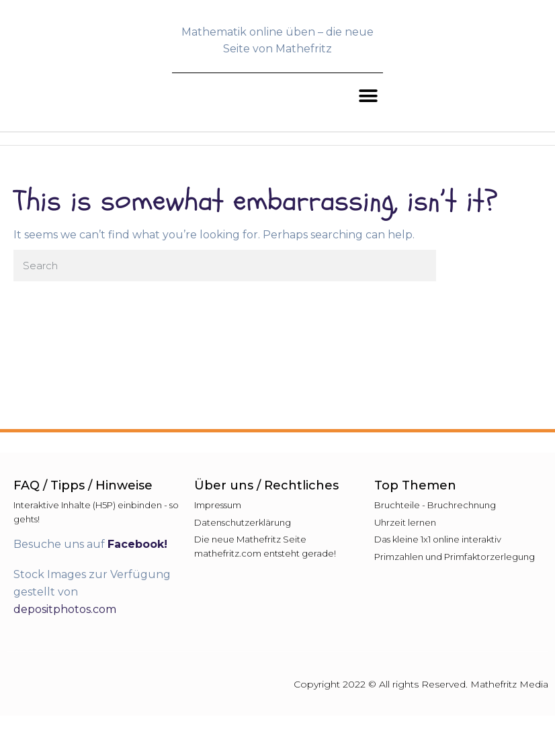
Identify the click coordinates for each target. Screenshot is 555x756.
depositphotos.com (65, 609)
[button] (368, 96)
